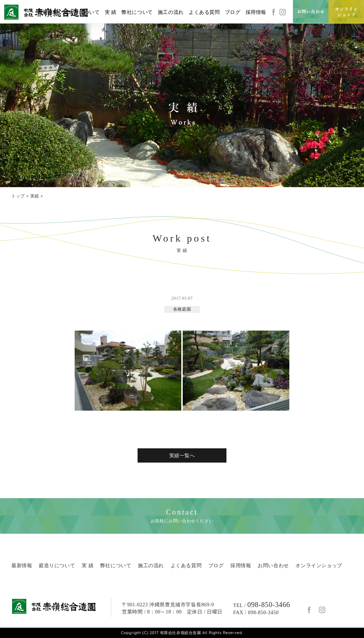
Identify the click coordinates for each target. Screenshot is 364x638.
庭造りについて (81, 12)
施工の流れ (171, 12)
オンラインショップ (319, 566)
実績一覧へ (182, 456)
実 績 (111, 12)
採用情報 (256, 12)
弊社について (137, 12)
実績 (35, 196)
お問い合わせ (273, 566)
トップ (18, 196)
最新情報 (48, 12)
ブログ (233, 12)
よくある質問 (204, 12)
